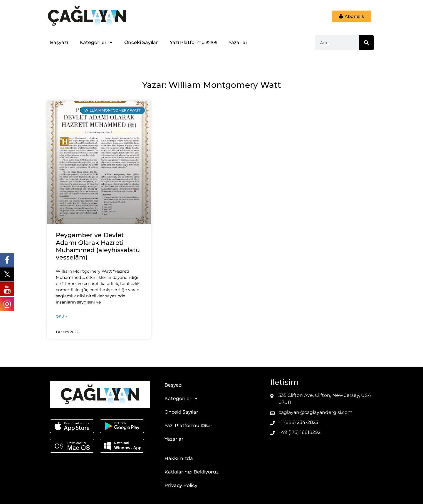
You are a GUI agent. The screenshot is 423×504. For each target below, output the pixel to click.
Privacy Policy (181, 485)
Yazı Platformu (187, 42)
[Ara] (366, 43)
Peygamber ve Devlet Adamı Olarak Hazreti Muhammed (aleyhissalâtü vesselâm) (98, 246)
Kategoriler (96, 42)
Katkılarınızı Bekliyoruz (192, 472)
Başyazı (59, 42)
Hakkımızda (179, 458)
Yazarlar (238, 42)
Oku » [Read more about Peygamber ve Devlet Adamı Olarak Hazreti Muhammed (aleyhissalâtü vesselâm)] (61, 316)
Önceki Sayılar (141, 42)
